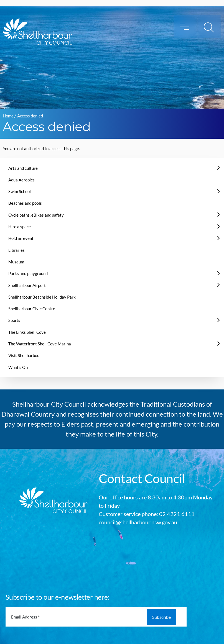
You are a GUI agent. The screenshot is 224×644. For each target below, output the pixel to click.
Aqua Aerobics (21, 180)
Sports (14, 320)
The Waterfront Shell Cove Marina (40, 344)
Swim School (20, 191)
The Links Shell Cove (27, 332)
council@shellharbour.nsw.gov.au (138, 522)
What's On (18, 367)
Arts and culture (23, 168)
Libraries (16, 250)
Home (8, 116)
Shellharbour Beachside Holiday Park (42, 297)
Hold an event (21, 238)
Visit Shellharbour (25, 355)
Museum (16, 262)
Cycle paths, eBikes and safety (36, 215)
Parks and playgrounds (29, 273)
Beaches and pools (25, 203)
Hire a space (20, 227)
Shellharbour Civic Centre (32, 309)
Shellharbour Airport (27, 285)
